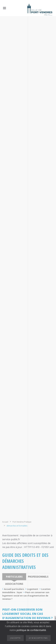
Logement (33, 589)
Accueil (5, 522)
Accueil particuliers (14, 589)
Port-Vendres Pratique (22, 522)
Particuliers (14, 577)
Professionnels (38, 577)
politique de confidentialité (31, 630)
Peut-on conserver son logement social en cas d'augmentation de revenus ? (26, 596)
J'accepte (15, 638)
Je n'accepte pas (38, 638)
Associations (14, 584)
